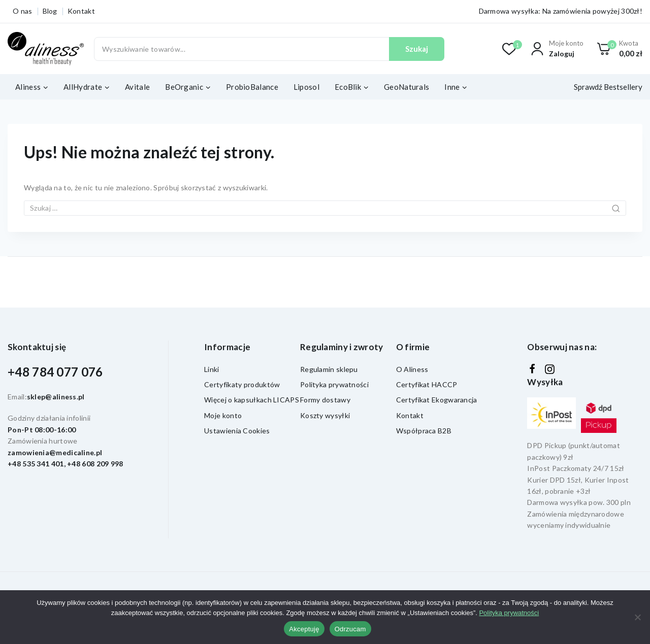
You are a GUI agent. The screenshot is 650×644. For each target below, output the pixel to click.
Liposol (306, 87)
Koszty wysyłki (325, 415)
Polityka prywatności (334, 384)
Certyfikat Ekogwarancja (437, 400)
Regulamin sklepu (329, 369)
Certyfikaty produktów (242, 384)
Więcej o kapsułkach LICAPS (252, 400)
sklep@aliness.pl (56, 397)
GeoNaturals (407, 87)
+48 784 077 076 (55, 372)
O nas (23, 11)
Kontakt (81, 11)
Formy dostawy (325, 400)
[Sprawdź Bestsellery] (606, 87)
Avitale (137, 87)
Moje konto (223, 415)
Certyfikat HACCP (427, 384)
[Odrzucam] (637, 617)
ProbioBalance (252, 87)
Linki (212, 369)
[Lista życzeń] (510, 49)
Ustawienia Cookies (237, 431)
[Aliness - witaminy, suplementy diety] (46, 49)
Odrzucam (350, 629)
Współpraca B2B (424, 431)
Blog (50, 11)
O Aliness (412, 369)
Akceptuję (304, 629)
